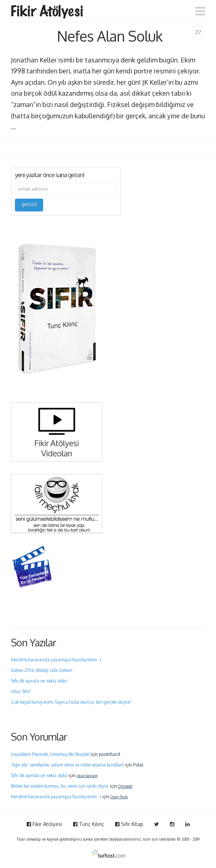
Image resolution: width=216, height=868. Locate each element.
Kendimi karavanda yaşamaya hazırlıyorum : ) (56, 660)
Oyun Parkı (119, 797)
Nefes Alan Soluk (110, 36)
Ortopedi (125, 786)
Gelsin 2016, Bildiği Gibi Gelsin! (42, 670)
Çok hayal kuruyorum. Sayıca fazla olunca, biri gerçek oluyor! (71, 702)
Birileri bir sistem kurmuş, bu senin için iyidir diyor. (60, 786)
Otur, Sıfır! (21, 691)
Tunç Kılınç (89, 824)
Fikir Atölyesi (44, 824)
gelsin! (29, 204)
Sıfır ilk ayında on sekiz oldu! (39, 681)
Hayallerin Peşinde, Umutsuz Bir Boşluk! (50, 754)
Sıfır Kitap (129, 824)
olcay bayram (87, 776)
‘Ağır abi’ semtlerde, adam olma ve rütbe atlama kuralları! (67, 765)
